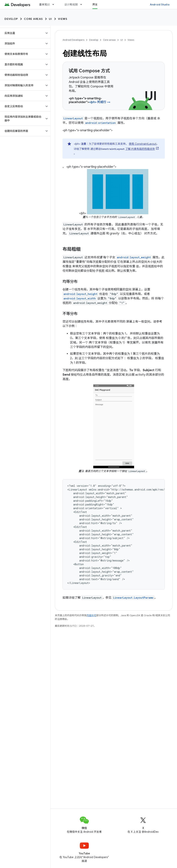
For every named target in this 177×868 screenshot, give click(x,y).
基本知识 (44, 4)
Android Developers (73, 40)
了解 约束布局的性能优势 (140, 149)
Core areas (33, 19)
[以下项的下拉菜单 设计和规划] (83, 4)
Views (63, 19)
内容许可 (91, 615)
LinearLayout (73, 118)
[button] (22, 33)
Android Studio (160, 4)
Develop (11, 19)
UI (50, 19)
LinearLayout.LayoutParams (133, 598)
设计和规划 (71, 4)
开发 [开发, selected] (95, 4)
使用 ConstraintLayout (143, 144)
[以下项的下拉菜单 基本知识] (55, 4)
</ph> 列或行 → (100, 102)
